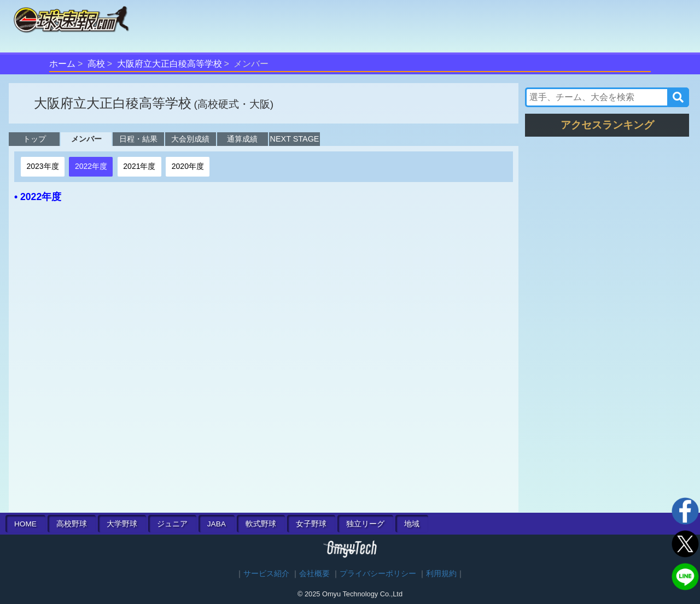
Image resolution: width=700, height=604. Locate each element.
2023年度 (42, 166)
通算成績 (242, 139)
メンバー (86, 139)
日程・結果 (138, 139)
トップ (34, 139)
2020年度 (188, 166)
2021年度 (139, 166)
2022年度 (91, 166)
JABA (217, 524)
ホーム (62, 64)
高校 (96, 64)
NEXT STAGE (295, 139)
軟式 (261, 524)
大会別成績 (190, 139)
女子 (311, 524)
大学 (122, 524)
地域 (412, 524)
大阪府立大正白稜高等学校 (170, 64)
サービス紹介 (266, 574)
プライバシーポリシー (378, 574)
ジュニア (172, 524)
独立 (365, 524)
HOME (25, 524)
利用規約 (441, 574)
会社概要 (314, 574)
